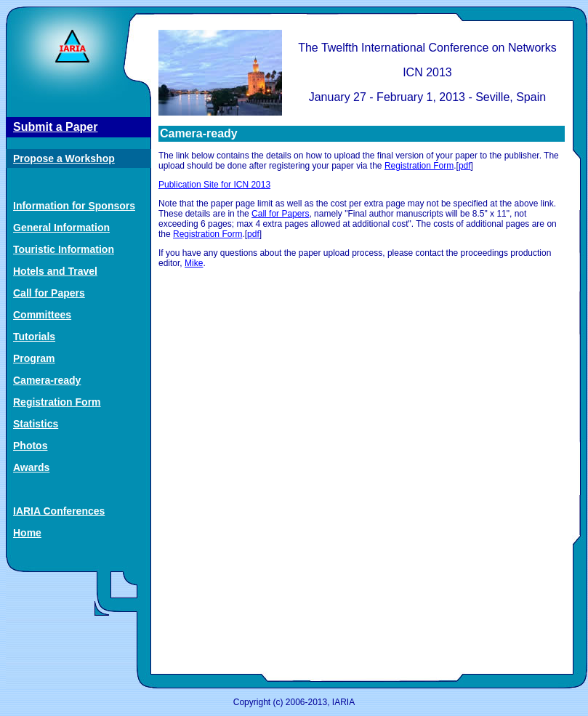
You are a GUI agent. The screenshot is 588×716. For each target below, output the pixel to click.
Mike (194, 263)
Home (27, 533)
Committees (42, 315)
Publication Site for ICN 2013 (214, 185)
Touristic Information (64, 249)
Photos (30, 446)
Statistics (36, 424)
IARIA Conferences (59, 511)
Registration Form (57, 402)
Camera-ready (47, 380)
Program (34, 358)
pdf (465, 166)
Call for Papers (49, 293)
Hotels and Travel (55, 271)
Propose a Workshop (64, 158)
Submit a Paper (55, 127)
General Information (61, 228)
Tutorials (34, 337)
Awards (31, 467)
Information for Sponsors (74, 206)
